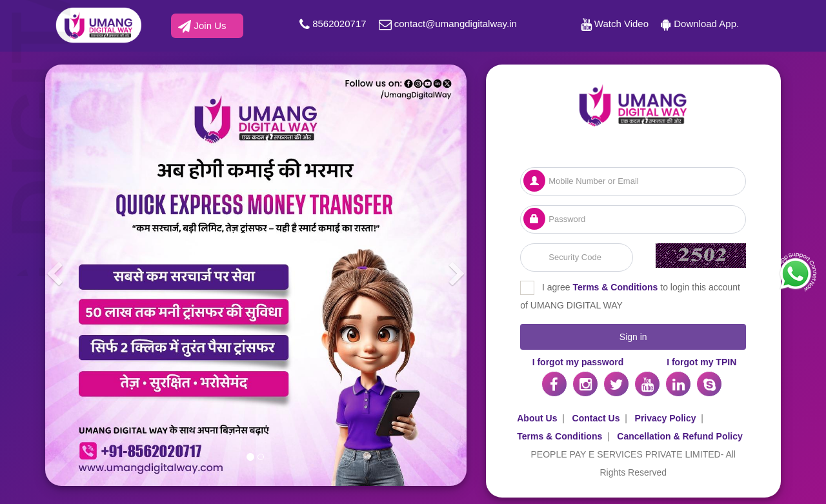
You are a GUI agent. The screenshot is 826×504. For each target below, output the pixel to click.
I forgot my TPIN (701, 362)
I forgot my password (578, 362)
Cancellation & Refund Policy (680, 436)
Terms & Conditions (615, 287)
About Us (537, 418)
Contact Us (596, 418)
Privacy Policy (666, 418)
